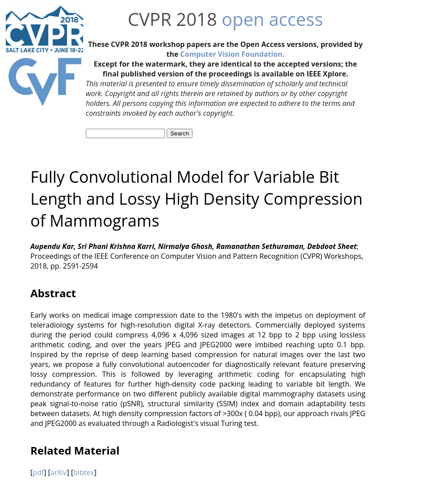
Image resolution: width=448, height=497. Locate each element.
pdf (38, 472)
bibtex (84, 472)
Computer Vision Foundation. (232, 54)
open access (272, 19)
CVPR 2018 (172, 19)
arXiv (59, 472)
